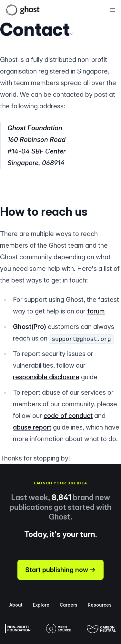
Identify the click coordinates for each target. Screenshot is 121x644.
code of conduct (68, 416)
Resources (100, 605)
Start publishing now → (60, 570)
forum (96, 311)
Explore (41, 605)
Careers (69, 605)
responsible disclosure (46, 377)
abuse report (32, 427)
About (16, 605)
